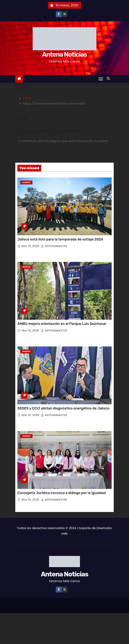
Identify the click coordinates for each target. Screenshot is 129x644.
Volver (30, 152)
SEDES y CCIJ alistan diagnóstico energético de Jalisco (63, 408)
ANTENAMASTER (54, 246)
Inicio (27, 98)
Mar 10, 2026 (31, 246)
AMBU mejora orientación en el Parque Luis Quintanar (62, 324)
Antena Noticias (64, 54)
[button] (109, 79)
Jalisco (26, 182)
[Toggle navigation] (101, 79)
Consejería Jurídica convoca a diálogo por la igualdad (62, 493)
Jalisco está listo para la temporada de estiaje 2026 (60, 239)
